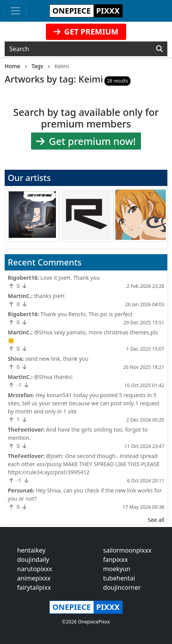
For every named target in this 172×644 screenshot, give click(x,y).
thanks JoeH (50, 296)
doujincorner (122, 587)
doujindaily (33, 560)
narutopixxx (35, 569)
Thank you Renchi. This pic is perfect (86, 314)
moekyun (117, 569)
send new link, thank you (57, 359)
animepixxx (34, 578)
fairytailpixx (34, 587)
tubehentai (119, 578)
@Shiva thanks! (53, 377)
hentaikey (31, 550)
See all (156, 520)
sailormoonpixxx (128, 550)
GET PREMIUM (86, 32)
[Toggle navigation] (16, 11)
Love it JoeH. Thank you (70, 278)
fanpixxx (116, 560)
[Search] (159, 49)
